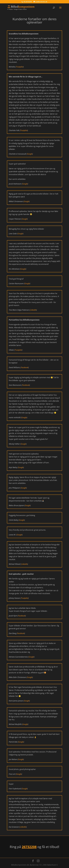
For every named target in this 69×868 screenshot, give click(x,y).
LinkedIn (33, 310)
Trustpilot (20, 67)
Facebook (25, 367)
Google (30, 154)
